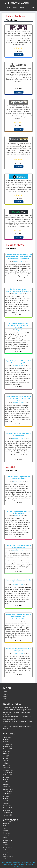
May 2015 (6, 801)
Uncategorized (8, 852)
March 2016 (7, 787)
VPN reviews (7, 859)
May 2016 (6, 782)
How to (5, 831)
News (15, 7)
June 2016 (6, 780)
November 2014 (8, 815)
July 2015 (6, 796)
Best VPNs (6, 824)
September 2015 (8, 794)
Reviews (8, 7)
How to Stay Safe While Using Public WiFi (16, 707)
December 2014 (8, 813)
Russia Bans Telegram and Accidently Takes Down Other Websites (18, 325)
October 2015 (7, 791)
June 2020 (6, 739)
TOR (4, 849)
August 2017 (7, 754)
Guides (22, 7)
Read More (18, 51)
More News (11, 248)
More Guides (11, 470)
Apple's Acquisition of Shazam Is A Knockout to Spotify (18, 362)
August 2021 (7, 737)
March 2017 (7, 765)
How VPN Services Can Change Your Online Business (19, 512)
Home (5, 692)
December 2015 (8, 789)
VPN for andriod (8, 857)
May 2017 (6, 761)
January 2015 (7, 810)
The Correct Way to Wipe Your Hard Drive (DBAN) (18, 650)
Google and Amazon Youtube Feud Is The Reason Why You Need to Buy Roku (18, 398)
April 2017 (6, 763)
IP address (6, 833)
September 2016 (8, 775)
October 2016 (7, 772)
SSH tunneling (7, 847)
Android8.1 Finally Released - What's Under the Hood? (19, 435)
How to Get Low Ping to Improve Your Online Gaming (18, 478)
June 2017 (6, 758)
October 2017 (7, 749)
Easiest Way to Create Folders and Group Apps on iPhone (19, 615)
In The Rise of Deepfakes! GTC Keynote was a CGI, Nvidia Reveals (19, 290)
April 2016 (6, 784)
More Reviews (12, 20)
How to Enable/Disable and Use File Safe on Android (19, 581)
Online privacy (7, 840)
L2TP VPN (6, 835)
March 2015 (7, 806)
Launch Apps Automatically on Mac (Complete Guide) (19, 546)
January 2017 (7, 768)
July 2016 (6, 777)
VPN (4, 854)
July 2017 (6, 756)
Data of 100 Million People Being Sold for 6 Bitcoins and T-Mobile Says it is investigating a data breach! (19, 257)
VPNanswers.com (17, 3)
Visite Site (19, 55)
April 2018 (6, 742)
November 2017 (8, 747)
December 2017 (8, 744)
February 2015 (8, 808)
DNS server (7, 826)
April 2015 (6, 803)
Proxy (5, 842)
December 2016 (8, 770)
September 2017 (8, 751)
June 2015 (6, 798)
